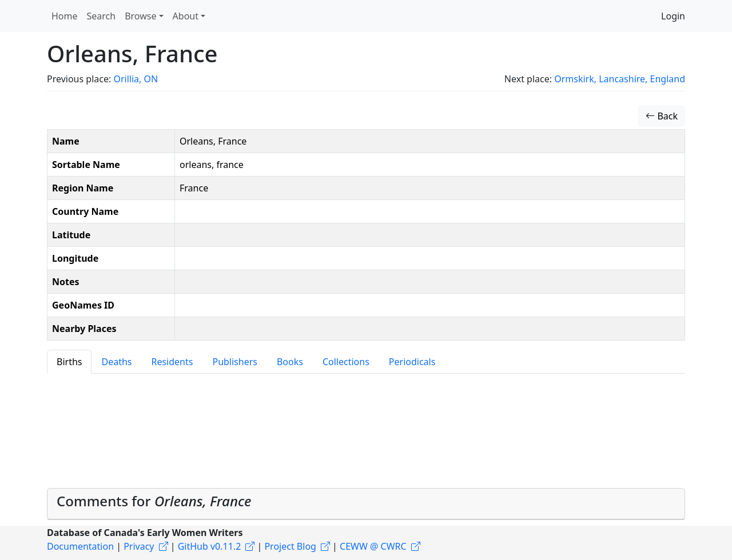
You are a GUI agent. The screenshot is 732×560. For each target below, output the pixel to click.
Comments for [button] (154, 501)
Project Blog (290, 546)
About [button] (186, 16)
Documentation (80, 546)
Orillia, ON (136, 79)
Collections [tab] (346, 362)
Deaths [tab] (116, 362)
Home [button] (65, 16)
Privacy (139, 546)
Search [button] (102, 16)
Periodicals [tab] (412, 362)
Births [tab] (69, 362)
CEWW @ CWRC (373, 546)
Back (662, 116)
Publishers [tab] (235, 362)
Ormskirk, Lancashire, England (620, 79)
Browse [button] (140, 16)
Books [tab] (290, 362)
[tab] (366, 504)
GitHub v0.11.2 (210, 546)
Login (673, 16)
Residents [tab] (172, 362)
